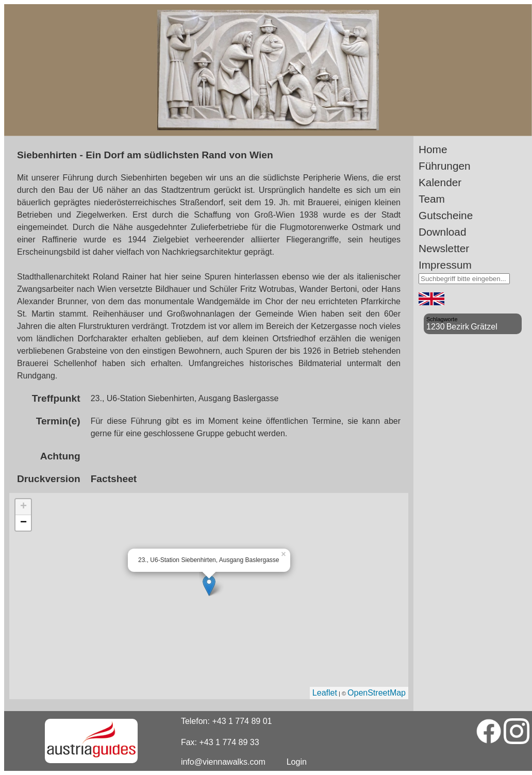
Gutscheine (446, 215)
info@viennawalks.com (223, 762)
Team (432, 199)
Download (443, 232)
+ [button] (23, 507)
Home (433, 149)
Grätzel (484, 327)
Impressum (445, 265)
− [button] (23, 523)
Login (297, 762)
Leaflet (325, 693)
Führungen (445, 166)
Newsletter (444, 248)
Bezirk (458, 327)
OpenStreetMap (377, 693)
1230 (436, 327)
